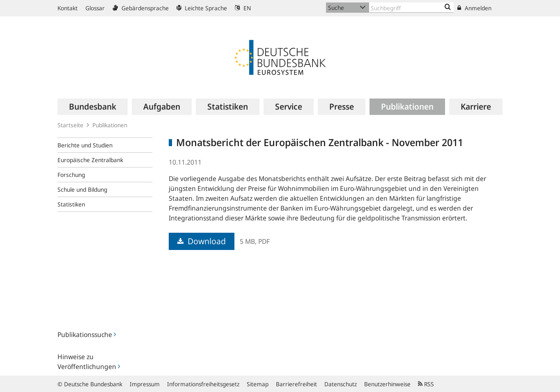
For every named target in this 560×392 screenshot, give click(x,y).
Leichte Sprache (202, 8)
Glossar (95, 8)
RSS (426, 384)
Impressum (145, 384)
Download (202, 241)
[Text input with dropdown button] (411, 8)
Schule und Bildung (82, 189)
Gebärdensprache (141, 8)
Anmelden (474, 8)
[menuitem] (93, 107)
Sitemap (258, 384)
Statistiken (71, 204)
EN (243, 8)
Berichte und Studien (85, 145)
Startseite (70, 125)
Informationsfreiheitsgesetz (203, 384)
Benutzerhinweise (387, 384)
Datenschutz (341, 384)
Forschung (71, 175)
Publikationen (110, 125)
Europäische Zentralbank (90, 160)
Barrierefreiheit (296, 384)
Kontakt (68, 8)
